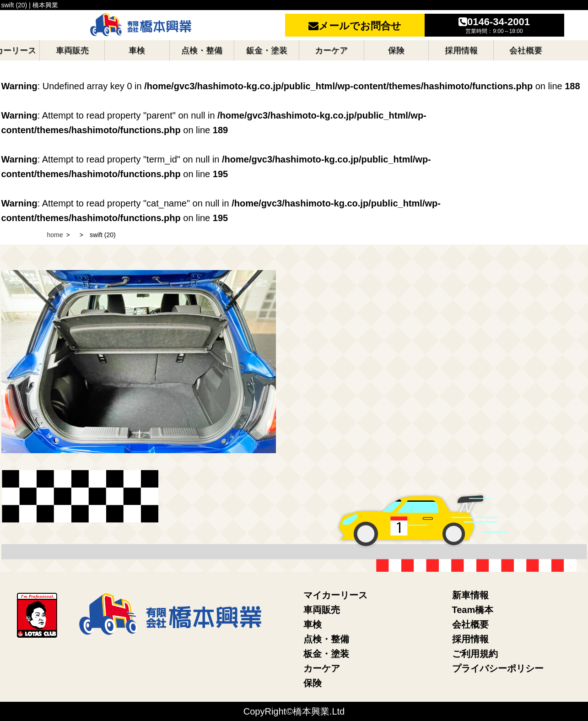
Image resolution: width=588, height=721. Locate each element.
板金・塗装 (326, 654)
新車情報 (470, 595)
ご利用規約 (475, 654)
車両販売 (322, 610)
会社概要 (470, 624)
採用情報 (470, 639)
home (55, 235)
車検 (313, 624)
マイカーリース (335, 595)
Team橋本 (473, 610)
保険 (313, 683)
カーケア (322, 668)
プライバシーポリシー (498, 668)
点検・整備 (326, 639)
